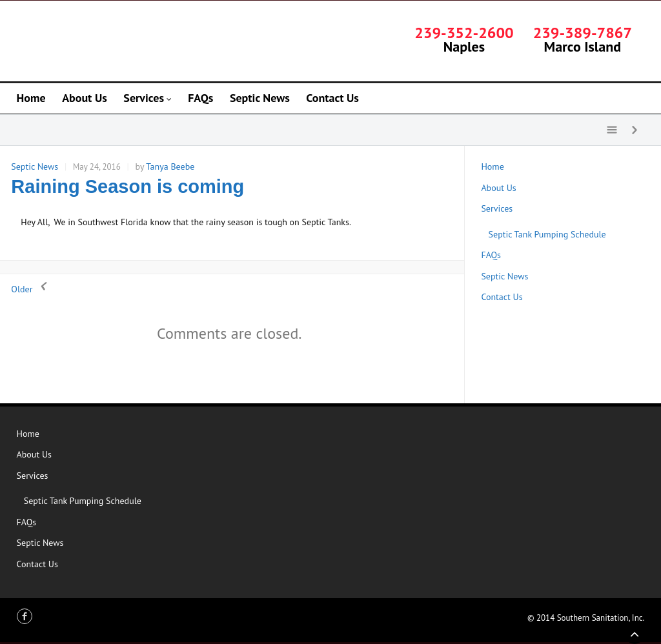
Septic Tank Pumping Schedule (547, 234)
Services (497, 208)
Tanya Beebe (170, 166)
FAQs (491, 255)
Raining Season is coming (127, 186)
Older (31, 289)
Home (492, 166)
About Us (498, 188)
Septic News (35, 166)
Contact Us (502, 297)
